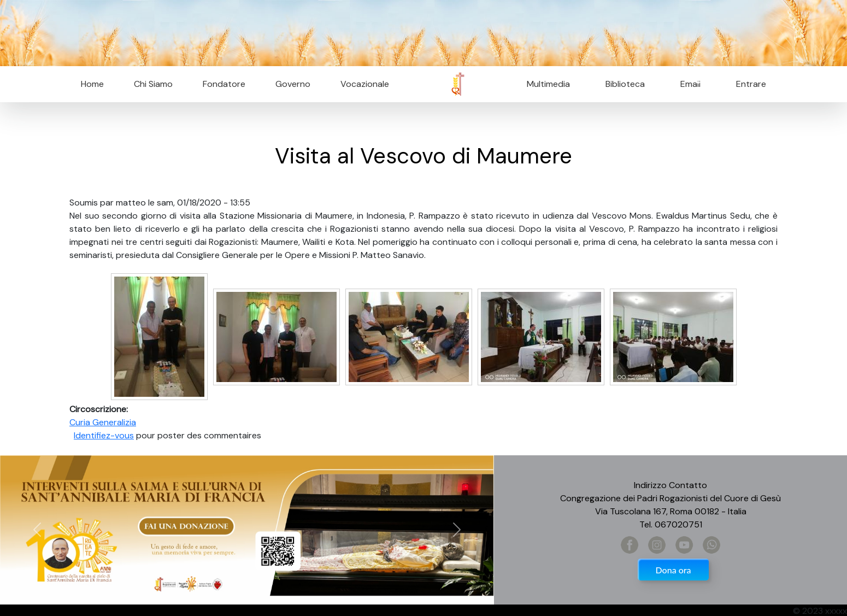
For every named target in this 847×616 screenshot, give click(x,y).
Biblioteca (625, 84)
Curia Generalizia (103, 422)
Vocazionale (365, 84)
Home (92, 84)
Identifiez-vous (104, 435)
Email (687, 84)
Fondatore (224, 84)
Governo (293, 84)
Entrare (751, 84)
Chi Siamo (153, 84)
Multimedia (548, 84)
